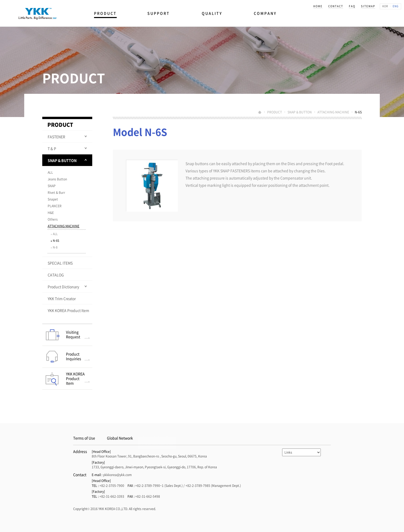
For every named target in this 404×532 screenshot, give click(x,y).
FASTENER (56, 137)
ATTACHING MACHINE (64, 226)
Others (53, 219)
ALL (50, 172)
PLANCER (55, 206)
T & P (52, 148)
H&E (51, 213)
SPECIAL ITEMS (60, 263)
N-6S (56, 241)
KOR (385, 6)
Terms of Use (84, 438)
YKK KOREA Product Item (68, 310)
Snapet (53, 199)
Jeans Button (57, 179)
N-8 (55, 247)
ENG (396, 6)
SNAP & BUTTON (62, 160)
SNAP (52, 186)
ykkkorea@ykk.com (117, 475)
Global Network (120, 438)
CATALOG (56, 275)
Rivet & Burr (56, 193)
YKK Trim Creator (62, 298)
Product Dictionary (63, 287)
